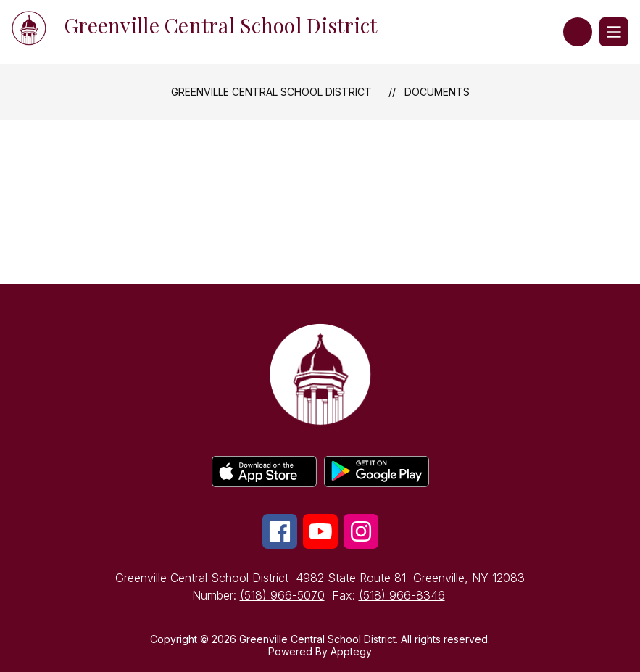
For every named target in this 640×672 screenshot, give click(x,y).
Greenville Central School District (271, 92)
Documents (437, 92)
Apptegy (351, 651)
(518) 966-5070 (282, 595)
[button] (578, 32)
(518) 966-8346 (402, 595)
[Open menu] (614, 32)
